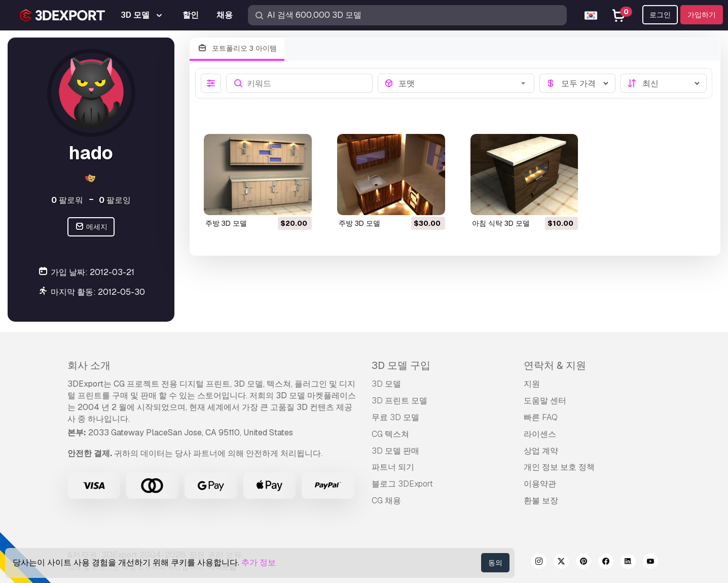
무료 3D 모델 (395, 417)
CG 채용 (386, 501)
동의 (495, 563)
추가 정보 (259, 562)
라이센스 (540, 434)
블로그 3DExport (402, 484)
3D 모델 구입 (401, 365)
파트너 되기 (393, 467)
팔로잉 (115, 200)
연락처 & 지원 (555, 365)
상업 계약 (541, 451)
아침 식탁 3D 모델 (501, 223)
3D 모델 (386, 384)
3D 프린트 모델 (399, 401)
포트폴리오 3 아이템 (237, 48)
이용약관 (540, 484)
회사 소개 (89, 365)
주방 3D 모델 (226, 223)
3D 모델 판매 (395, 451)
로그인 (660, 15)
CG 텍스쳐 (390, 434)
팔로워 (67, 200)
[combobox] (463, 83)
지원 (532, 384)
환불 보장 (541, 501)
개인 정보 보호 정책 (559, 467)
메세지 (91, 227)
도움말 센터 (545, 401)
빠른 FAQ (541, 417)
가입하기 (702, 15)
